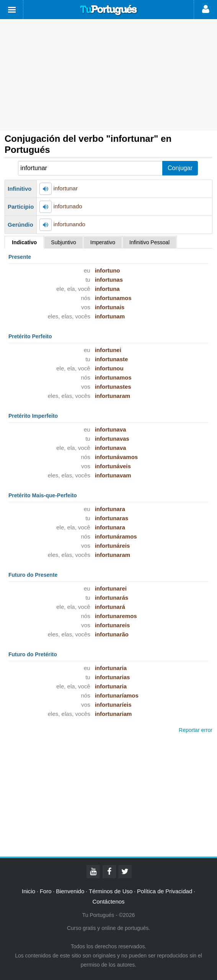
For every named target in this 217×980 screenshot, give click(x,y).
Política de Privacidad (165, 891)
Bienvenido (70, 891)
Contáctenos (108, 901)
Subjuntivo (63, 242)
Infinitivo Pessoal (149, 242)
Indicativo (24, 242)
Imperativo (103, 242)
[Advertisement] (108, 75)
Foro (46, 891)
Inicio (29, 891)
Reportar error (196, 730)
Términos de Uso (111, 891)
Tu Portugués (109, 10)
